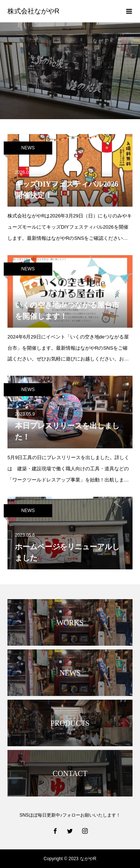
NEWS (28, 148)
